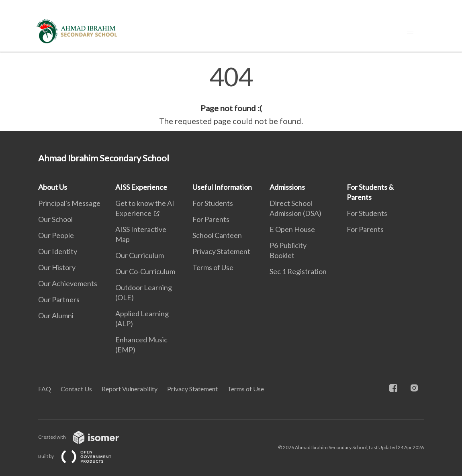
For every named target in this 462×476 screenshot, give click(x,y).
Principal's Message (69, 203)
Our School (55, 219)
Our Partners (59, 299)
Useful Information (222, 187)
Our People (56, 235)
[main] (231, 96)
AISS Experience (141, 187)
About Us (53, 187)
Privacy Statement (221, 251)
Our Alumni (56, 315)
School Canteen (217, 235)
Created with (85, 437)
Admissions (287, 187)
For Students (213, 203)
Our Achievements (68, 283)
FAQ (45, 389)
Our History (57, 267)
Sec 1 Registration (298, 271)
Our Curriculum (140, 255)
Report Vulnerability (130, 389)
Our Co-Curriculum (145, 271)
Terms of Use (213, 267)
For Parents (211, 219)
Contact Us (76, 389)
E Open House (292, 229)
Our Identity (58, 251)
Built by (81, 456)
